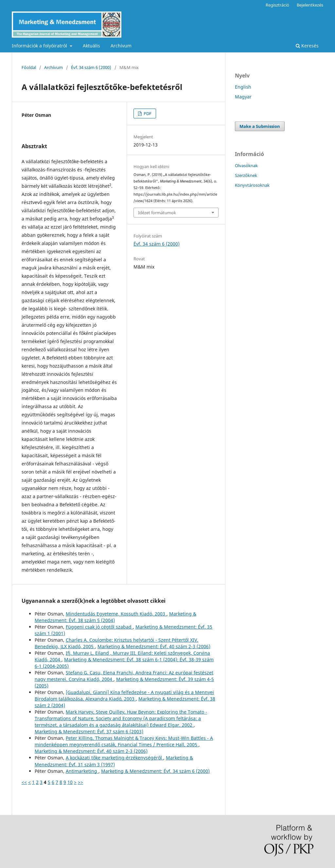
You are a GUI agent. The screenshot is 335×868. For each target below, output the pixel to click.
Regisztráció (277, 5)
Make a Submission (260, 126)
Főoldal (29, 67)
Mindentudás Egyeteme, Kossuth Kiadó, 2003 (116, 614)
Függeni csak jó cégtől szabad (99, 627)
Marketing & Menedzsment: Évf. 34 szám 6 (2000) (155, 771)
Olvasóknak (246, 165)
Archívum (121, 46)
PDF (147, 113)
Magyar (243, 97)
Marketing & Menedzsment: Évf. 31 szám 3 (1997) (114, 761)
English (243, 87)
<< (24, 782)
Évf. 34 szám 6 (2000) (91, 67)
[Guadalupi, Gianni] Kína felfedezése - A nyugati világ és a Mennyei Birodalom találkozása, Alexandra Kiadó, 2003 (124, 695)
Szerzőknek (246, 175)
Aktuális (91, 46)
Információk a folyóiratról (40, 46)
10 (70, 782)
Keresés (307, 46)
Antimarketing (82, 771)
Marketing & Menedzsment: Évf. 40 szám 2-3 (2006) (154, 646)
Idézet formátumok (157, 213)
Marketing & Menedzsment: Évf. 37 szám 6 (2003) (89, 731)
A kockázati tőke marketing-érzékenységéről (115, 758)
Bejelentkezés (310, 5)
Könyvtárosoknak (252, 185)
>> (80, 782)
